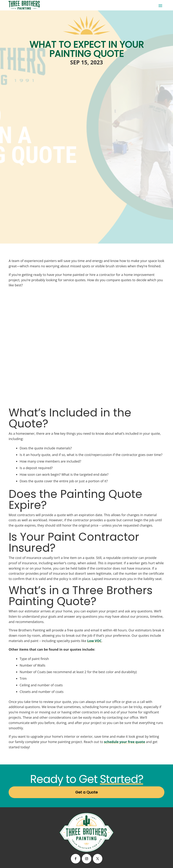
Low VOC (94, 641)
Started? (122, 779)
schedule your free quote (125, 742)
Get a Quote (86, 792)
